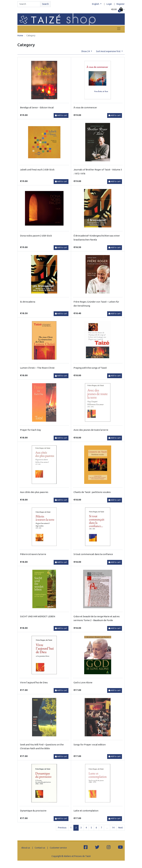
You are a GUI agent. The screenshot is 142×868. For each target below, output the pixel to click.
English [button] (96, 4)
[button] (118, 10)
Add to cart (61, 115)
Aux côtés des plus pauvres (34, 492)
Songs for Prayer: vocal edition (90, 745)
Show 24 (86, 51)
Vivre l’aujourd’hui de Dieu (34, 682)
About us (26, 848)
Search (45, 4)
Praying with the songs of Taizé (90, 368)
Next (120, 828)
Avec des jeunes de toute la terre (91, 430)
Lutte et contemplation (86, 811)
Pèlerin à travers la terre (33, 554)
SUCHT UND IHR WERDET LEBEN (38, 616)
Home (20, 35)
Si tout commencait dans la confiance (93, 554)
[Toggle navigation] (119, 29)
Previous (62, 828)
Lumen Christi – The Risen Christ (37, 368)
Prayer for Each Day (30, 430)
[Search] (29, 4)
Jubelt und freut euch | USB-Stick (37, 170)
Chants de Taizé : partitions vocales (92, 492)
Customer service (58, 848)
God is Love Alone (83, 682)
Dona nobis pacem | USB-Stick (36, 236)
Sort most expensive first (108, 51)
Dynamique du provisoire (33, 811)
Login (109, 4)
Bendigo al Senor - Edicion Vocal (37, 107)
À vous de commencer (85, 107)
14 (113, 828)
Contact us (40, 848)
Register (121, 4)
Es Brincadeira (28, 302)
